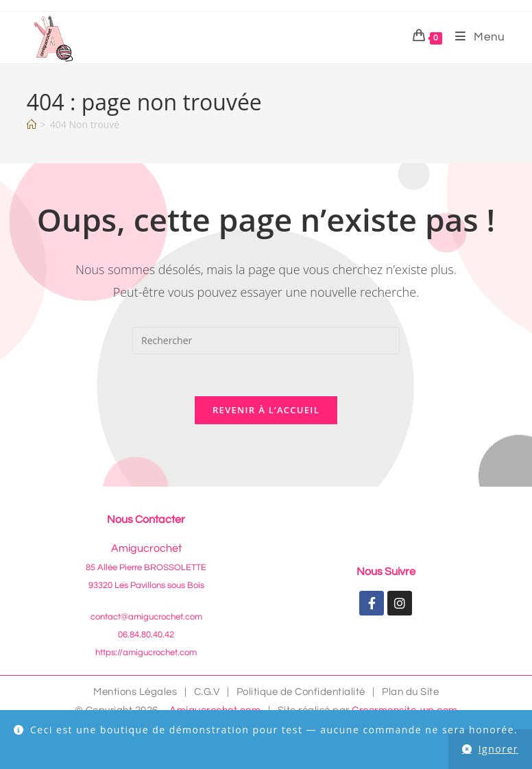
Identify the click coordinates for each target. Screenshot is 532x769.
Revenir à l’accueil (266, 410)
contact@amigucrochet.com (146, 617)
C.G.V (207, 692)
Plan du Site (410, 692)
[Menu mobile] (475, 37)
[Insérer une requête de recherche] (266, 341)
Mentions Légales (135, 692)
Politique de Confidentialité (301, 692)
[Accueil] (32, 124)
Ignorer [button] (498, 749)
